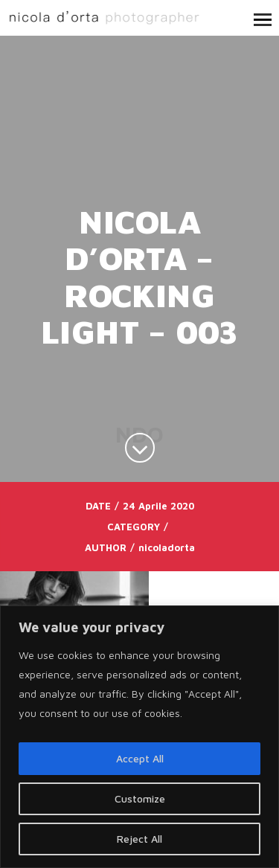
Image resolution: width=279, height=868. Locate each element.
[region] (139, 737)
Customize (140, 798)
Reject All (139, 839)
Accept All (140, 758)
